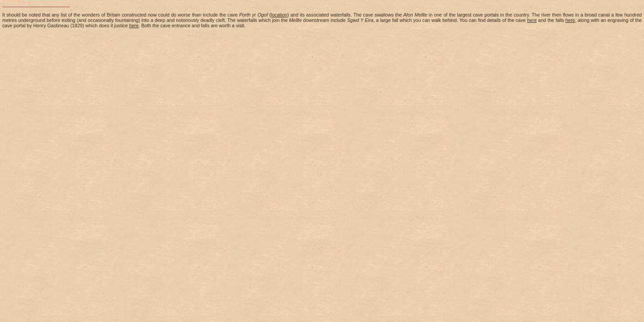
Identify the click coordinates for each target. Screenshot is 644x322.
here (532, 20)
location (279, 15)
